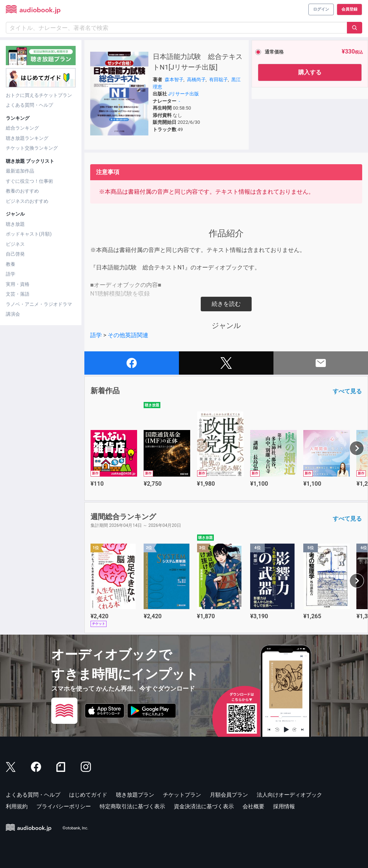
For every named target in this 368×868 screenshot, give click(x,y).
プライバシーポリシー (64, 806)
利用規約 (17, 806)
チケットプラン (182, 795)
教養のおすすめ (22, 191)
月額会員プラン (229, 795)
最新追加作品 (20, 171)
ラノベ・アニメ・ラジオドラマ (39, 304)
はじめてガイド (88, 795)
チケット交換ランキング (32, 148)
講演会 (13, 314)
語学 (11, 274)
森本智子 (174, 80)
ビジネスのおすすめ (27, 201)
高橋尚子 (196, 80)
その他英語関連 (128, 335)
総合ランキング (22, 128)
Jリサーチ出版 (183, 94)
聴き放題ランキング (27, 138)
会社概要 (253, 806)
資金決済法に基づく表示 (204, 806)
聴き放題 (15, 224)
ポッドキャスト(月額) (29, 234)
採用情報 (284, 806)
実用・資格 (18, 284)
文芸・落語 (18, 294)
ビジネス (15, 244)
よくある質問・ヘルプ (29, 105)
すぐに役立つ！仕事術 (29, 181)
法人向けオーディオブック (289, 795)
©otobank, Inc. (75, 828)
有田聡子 (219, 80)
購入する (310, 72)
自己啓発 (15, 254)
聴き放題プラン (135, 795)
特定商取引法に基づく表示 (132, 806)
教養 (11, 264)
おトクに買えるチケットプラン (39, 95)
